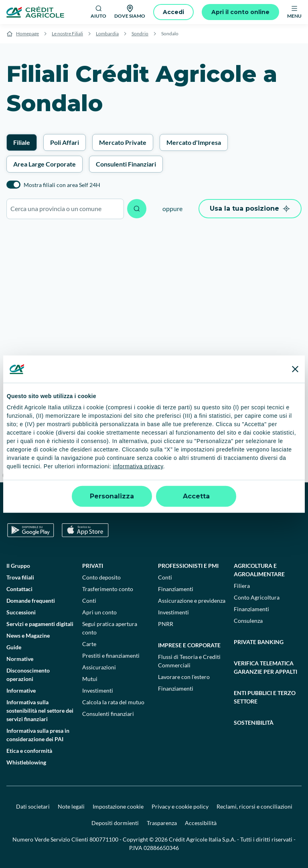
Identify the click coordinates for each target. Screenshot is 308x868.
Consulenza (248, 621)
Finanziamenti (176, 589)
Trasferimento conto (108, 589)
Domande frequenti (31, 601)
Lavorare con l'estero (184, 677)
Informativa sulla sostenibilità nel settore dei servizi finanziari (40, 710)
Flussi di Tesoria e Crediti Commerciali (189, 661)
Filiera (242, 586)
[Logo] (35, 12)
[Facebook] (178, 506)
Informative (21, 690)
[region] (154, 355)
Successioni (21, 612)
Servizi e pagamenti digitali (40, 624)
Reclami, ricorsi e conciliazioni (254, 806)
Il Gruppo (18, 566)
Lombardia (107, 34)
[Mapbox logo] (20, 475)
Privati (93, 566)
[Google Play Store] (31, 530)
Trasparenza (162, 823)
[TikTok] (196, 506)
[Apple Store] (85, 530)
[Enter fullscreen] (298, 457)
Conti (89, 601)
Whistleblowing (26, 762)
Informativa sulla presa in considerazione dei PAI (38, 735)
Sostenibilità (254, 723)
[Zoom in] (298, 418)
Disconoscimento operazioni (28, 675)
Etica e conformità (29, 751)
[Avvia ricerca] (137, 209)
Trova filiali (20, 577)
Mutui (90, 679)
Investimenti (98, 690)
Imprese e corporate (189, 645)
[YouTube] (213, 506)
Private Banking (259, 642)
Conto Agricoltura (257, 597)
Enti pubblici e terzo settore (265, 697)
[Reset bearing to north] (298, 441)
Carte (89, 644)
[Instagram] (249, 506)
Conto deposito (101, 577)
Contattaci (19, 589)
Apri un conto (99, 612)
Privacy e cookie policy (180, 806)
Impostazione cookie (118, 806)
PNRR (166, 624)
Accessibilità (201, 823)
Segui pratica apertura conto (110, 628)
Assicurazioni (99, 667)
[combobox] (65, 209)
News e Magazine (28, 635)
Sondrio (140, 34)
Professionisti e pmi (188, 566)
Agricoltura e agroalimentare (259, 570)
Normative (20, 659)
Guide (14, 647)
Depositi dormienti (115, 823)
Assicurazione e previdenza (192, 601)
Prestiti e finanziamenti (111, 656)
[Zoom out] (298, 430)
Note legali (71, 806)
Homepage (27, 34)
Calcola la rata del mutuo (113, 702)
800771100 (104, 839)
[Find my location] (298, 473)
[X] (266, 506)
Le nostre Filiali (67, 34)
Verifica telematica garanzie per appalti (265, 667)
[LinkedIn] (231, 506)
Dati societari (33, 806)
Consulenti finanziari (108, 714)
